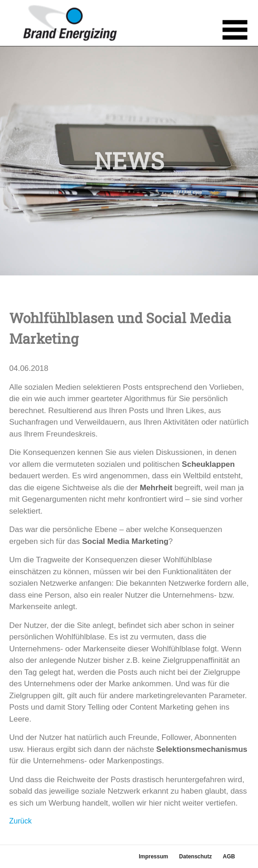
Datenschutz (195, 857)
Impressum (153, 857)
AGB (229, 857)
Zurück (20, 821)
